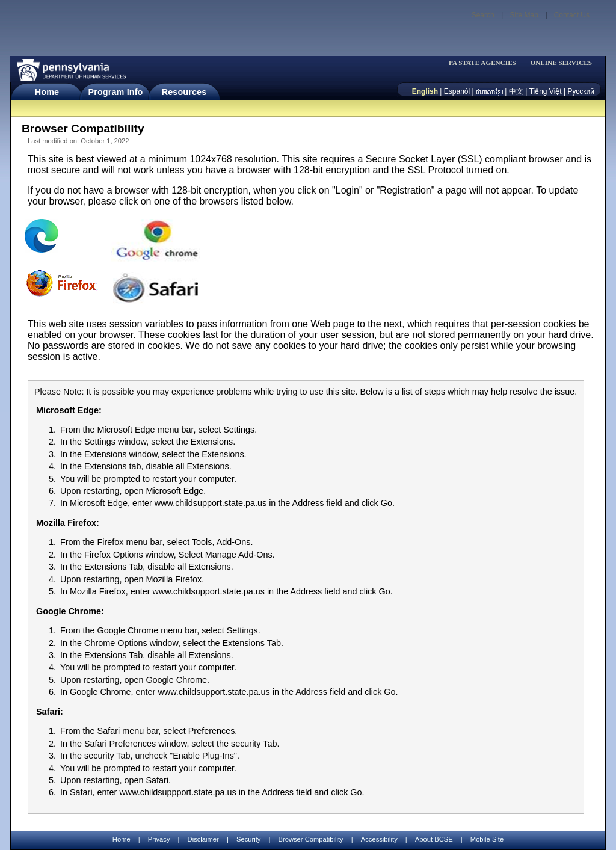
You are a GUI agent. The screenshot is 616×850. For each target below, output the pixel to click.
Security (248, 839)
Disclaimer (203, 839)
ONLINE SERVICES (561, 63)
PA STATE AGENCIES (482, 63)
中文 (516, 91)
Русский (581, 91)
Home (47, 92)
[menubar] (486, 63)
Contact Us (572, 15)
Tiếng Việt (546, 91)
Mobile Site (487, 839)
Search (483, 15)
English (425, 91)
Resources (184, 92)
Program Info (116, 92)
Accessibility (379, 839)
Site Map (524, 15)
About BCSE (434, 839)
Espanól (457, 91)
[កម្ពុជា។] (489, 91)
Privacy (159, 839)
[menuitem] (486, 63)
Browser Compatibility (311, 839)
